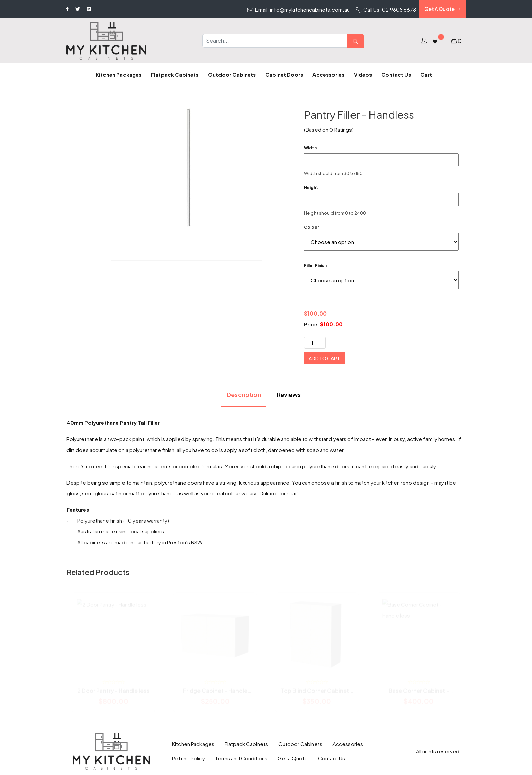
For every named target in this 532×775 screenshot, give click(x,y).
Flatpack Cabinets (246, 744)
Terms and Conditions (241, 758)
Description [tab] (244, 394)
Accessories (348, 744)
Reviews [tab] (289, 394)
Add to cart (324, 358)
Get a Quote (293, 758)
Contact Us (331, 758)
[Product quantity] (315, 343)
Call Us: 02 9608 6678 (386, 10)
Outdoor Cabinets (300, 744)
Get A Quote (442, 9)
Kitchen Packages (193, 744)
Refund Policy (188, 758)
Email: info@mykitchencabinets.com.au (299, 10)
